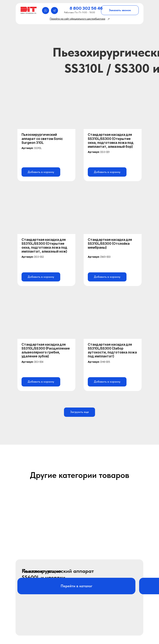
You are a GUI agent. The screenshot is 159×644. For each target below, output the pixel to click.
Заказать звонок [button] (120, 10)
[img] (29, 10)
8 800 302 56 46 (86, 8)
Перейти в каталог (76, 586)
